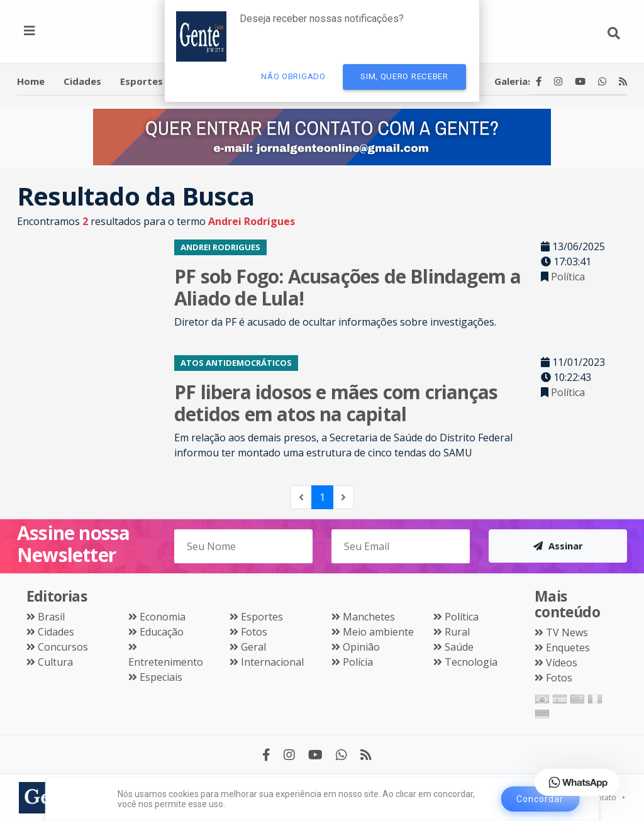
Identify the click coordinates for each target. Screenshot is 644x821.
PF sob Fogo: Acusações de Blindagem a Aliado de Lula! (347, 287)
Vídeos (562, 663)
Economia (163, 617)
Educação (402, 81)
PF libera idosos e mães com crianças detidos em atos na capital (336, 403)
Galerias (514, 81)
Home (31, 81)
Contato (602, 797)
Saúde (459, 647)
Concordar (540, 799)
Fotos (254, 632)
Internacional (272, 662)
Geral (253, 647)
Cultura (55, 662)
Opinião (361, 647)
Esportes (142, 81)
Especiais (161, 677)
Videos (459, 81)
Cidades (82, 81)
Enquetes (568, 647)
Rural (457, 632)
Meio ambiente (378, 632)
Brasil (51, 617)
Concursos (63, 647)
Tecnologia (471, 662)
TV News (567, 632)
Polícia (292, 81)
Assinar (558, 546)
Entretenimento (220, 81)
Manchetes (369, 617)
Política (343, 81)
